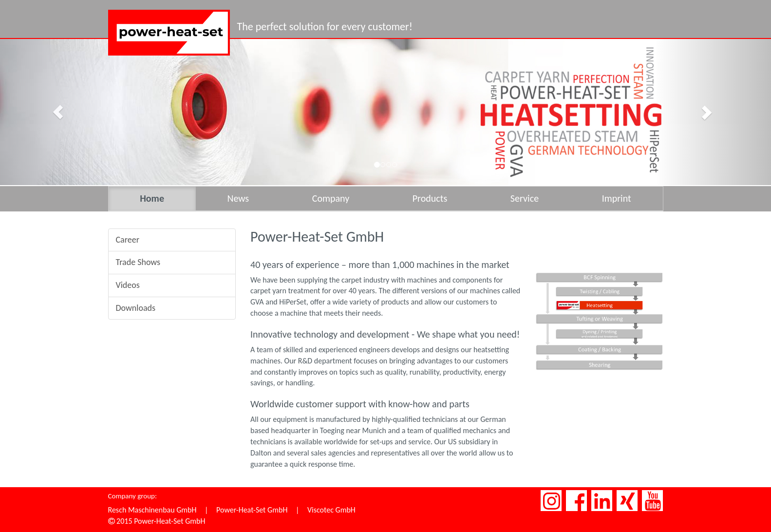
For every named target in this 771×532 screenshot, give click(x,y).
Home (152, 198)
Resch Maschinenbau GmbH (152, 510)
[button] (58, 112)
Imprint (617, 198)
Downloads (136, 308)
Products (430, 198)
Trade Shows (138, 262)
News (238, 198)
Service (525, 198)
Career (128, 240)
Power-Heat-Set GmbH (252, 510)
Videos (128, 285)
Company (331, 198)
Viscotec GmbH (331, 510)
